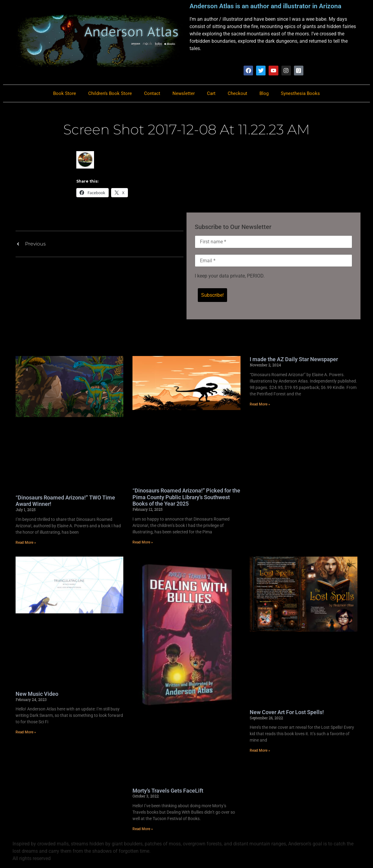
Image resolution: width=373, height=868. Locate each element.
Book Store (65, 94)
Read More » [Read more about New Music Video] (26, 733)
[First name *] (273, 242)
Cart (211, 94)
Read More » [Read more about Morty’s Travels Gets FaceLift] (143, 830)
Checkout (237, 94)
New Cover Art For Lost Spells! (287, 713)
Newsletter (184, 94)
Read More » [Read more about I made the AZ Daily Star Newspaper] (260, 405)
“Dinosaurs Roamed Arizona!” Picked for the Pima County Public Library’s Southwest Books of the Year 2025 (186, 498)
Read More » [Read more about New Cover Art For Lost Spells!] (260, 751)
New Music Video (37, 695)
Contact (152, 94)
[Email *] (273, 261)
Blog (264, 94)
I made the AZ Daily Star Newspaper (294, 360)
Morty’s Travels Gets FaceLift (168, 792)
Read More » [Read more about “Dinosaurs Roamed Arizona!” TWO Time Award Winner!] (26, 543)
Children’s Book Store (110, 94)
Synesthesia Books (300, 94)
